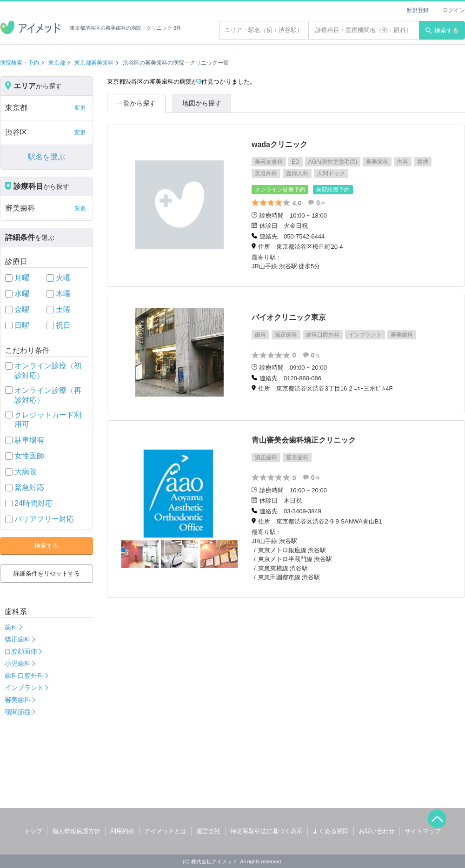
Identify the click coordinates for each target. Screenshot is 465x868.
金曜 (22, 309)
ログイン (454, 10)
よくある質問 (331, 831)
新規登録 (418, 10)
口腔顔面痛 (21, 651)
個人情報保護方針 (76, 831)
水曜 (22, 294)
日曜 (22, 325)
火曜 (63, 278)
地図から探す (202, 103)
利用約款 (122, 831)
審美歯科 (18, 700)
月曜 (22, 278)
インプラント (24, 688)
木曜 (63, 294)
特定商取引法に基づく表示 (266, 831)
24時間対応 (33, 503)
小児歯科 (18, 663)
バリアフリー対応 (44, 519)
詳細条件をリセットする (47, 573)
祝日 (63, 325)
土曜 (63, 309)
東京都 (57, 63)
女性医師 (29, 456)
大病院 (26, 472)
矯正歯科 (18, 639)
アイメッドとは (165, 831)
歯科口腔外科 (24, 676)
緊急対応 (29, 487)
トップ (33, 831)
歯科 (11, 627)
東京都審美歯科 (94, 63)
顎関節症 (18, 712)
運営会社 (208, 831)
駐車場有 (29, 440)
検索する (442, 30)
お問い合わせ (377, 831)
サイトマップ (423, 831)
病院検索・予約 (20, 63)
